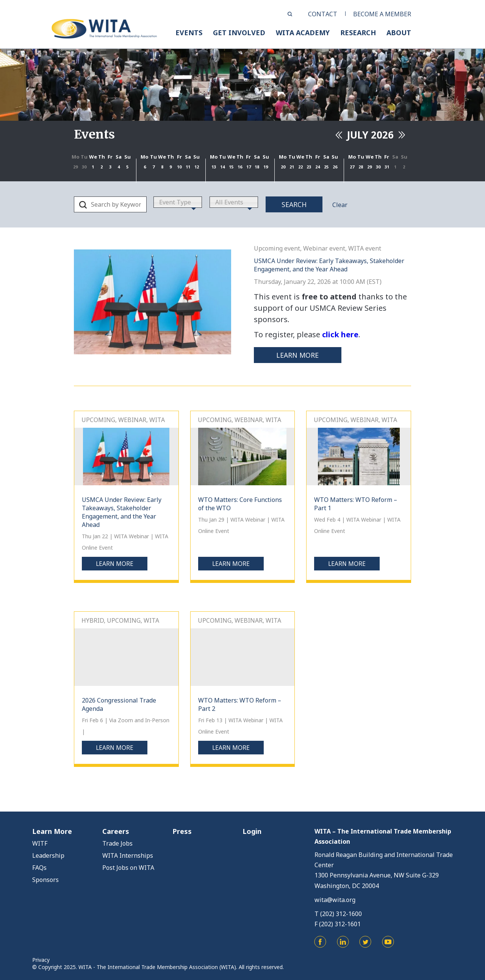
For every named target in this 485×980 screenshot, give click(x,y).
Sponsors (45, 880)
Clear (340, 205)
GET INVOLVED (239, 33)
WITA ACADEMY (303, 33)
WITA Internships (128, 855)
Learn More (52, 831)
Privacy (41, 959)
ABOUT (399, 33)
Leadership (48, 855)
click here (340, 334)
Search (294, 204)
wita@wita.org (335, 899)
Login (252, 831)
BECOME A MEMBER (382, 14)
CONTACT (323, 14)
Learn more (300, 355)
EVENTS (189, 33)
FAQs (39, 868)
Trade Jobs (117, 843)
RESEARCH (358, 33)
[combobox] (178, 202)
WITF (40, 843)
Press (182, 831)
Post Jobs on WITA (128, 868)
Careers (116, 831)
